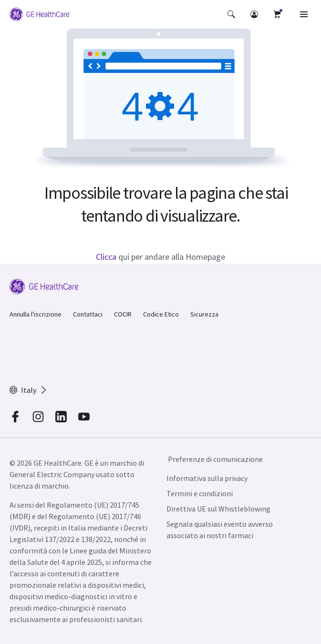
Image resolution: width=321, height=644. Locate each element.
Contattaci (88, 314)
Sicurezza (204, 314)
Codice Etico (161, 314)
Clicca (106, 257)
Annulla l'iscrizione (36, 314)
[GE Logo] (39, 14)
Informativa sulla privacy (207, 478)
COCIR (123, 314)
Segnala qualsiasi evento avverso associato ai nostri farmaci (220, 530)
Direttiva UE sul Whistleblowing (218, 509)
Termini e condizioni (200, 493)
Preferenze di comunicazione (215, 459)
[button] (231, 14)
